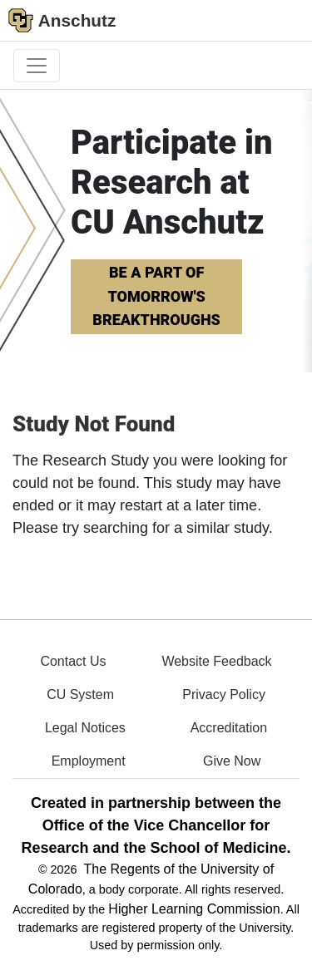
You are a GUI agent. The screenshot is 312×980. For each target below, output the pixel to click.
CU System (80, 694)
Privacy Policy (224, 694)
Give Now (232, 761)
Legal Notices (85, 728)
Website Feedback (216, 661)
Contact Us (73, 661)
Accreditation (229, 728)
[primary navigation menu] (37, 66)
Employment (89, 761)
